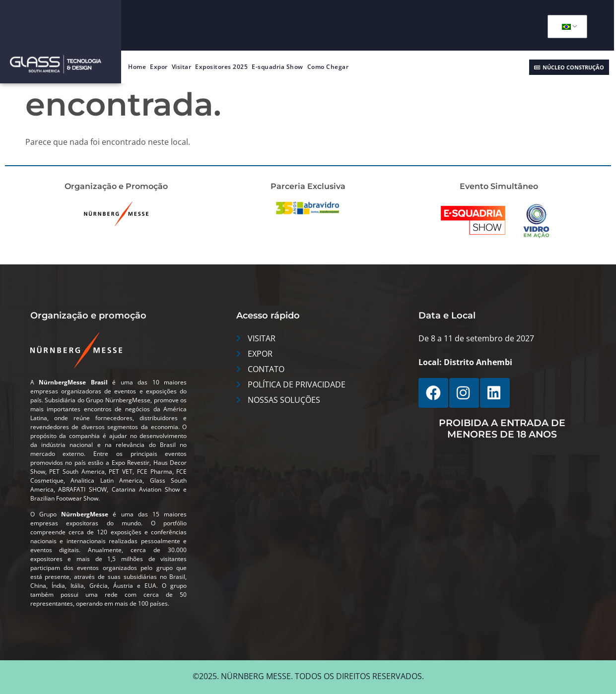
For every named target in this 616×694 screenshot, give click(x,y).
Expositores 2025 (221, 67)
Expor (159, 67)
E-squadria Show (277, 67)
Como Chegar (328, 67)
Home (137, 67)
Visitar (182, 67)
